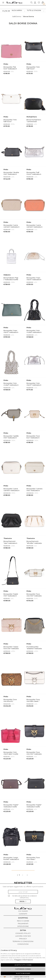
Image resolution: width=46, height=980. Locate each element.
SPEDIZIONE (23, 926)
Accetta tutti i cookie (23, 965)
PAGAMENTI (23, 924)
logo (14, 3)
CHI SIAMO (23, 911)
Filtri (6, 11)
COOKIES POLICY (23, 933)
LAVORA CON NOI (23, 936)
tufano (23, 909)
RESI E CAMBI (23, 921)
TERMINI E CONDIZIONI (23, 941)
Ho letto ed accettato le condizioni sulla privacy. (22, 897)
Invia (23, 901)
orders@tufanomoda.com (23, 978)
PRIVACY (23, 939)
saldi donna (17, 16)
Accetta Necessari (23, 973)
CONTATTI (23, 914)
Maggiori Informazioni (23, 960)
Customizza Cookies (23, 969)
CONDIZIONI (23, 944)
